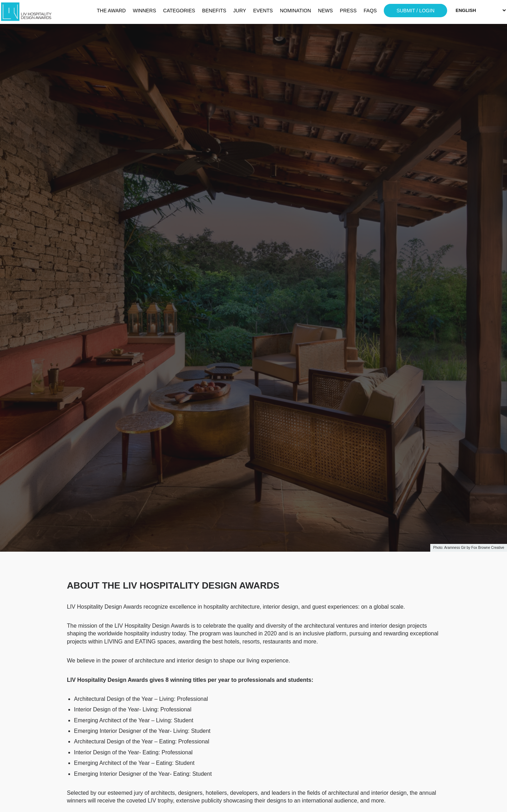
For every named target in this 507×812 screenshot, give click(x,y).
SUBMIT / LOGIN (415, 11)
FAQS (370, 11)
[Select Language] (481, 10)
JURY (240, 11)
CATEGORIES (179, 11)
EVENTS (263, 11)
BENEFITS (214, 11)
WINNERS (144, 11)
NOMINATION (295, 11)
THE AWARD (111, 11)
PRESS (348, 11)
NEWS (325, 11)
